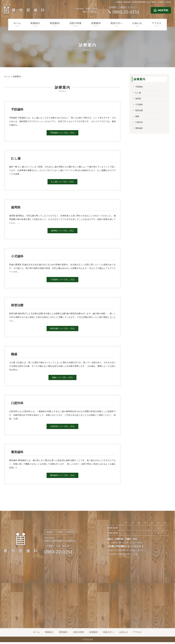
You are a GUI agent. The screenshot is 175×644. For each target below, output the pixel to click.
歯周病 (138, 99)
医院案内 (55, 24)
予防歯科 (139, 87)
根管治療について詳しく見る (63, 330)
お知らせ (137, 24)
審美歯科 (139, 129)
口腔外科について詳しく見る (63, 428)
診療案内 (96, 24)
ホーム (17, 24)
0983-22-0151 (58, 554)
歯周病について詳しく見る (62, 231)
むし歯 (138, 93)
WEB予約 (161, 10)
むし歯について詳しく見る (62, 182)
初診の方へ (117, 24)
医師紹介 (35, 24)
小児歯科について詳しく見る (63, 280)
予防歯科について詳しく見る (63, 133)
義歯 (137, 117)
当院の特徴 (75, 24)
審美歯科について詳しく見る (63, 477)
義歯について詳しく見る (63, 379)
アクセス (157, 24)
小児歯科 (139, 105)
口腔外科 (139, 123)
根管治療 (139, 111)
